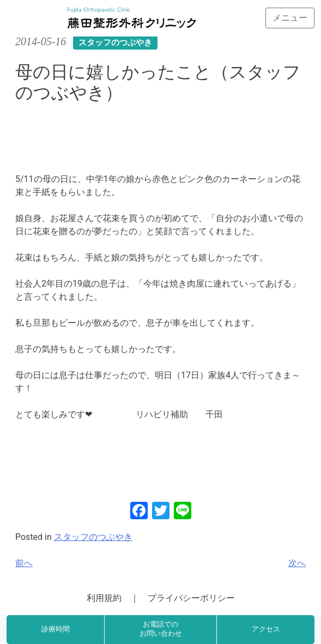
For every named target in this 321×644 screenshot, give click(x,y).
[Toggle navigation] (290, 18)
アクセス (266, 629)
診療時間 (56, 629)
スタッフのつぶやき (93, 537)
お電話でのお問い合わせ (161, 629)
